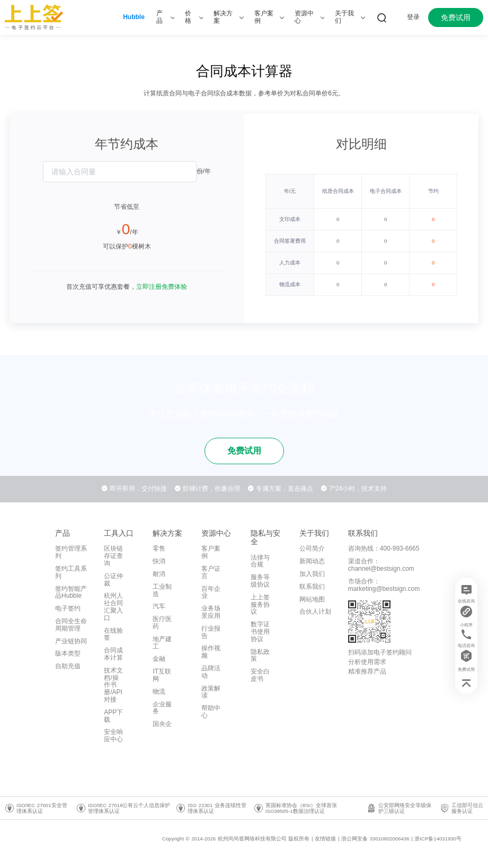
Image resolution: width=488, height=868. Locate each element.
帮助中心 (211, 712)
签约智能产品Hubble (71, 592)
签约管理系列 (71, 552)
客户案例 (211, 552)
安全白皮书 (260, 675)
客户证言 (211, 572)
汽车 (159, 606)
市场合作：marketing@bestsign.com (384, 585)
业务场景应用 (211, 612)
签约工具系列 (71, 572)
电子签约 (68, 608)
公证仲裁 (113, 580)
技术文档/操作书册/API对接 (113, 685)
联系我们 (312, 587)
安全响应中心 (113, 736)
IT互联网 (162, 675)
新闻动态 (312, 561)
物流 (159, 692)
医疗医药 (162, 623)
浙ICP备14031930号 (438, 839)
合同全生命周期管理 (71, 625)
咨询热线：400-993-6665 (384, 548)
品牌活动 (211, 672)
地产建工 (162, 643)
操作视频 (211, 652)
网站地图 (312, 599)
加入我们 (312, 574)
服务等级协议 (260, 581)
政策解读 (211, 692)
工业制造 (162, 590)
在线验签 (113, 634)
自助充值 (68, 666)
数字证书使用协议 (260, 632)
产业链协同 (71, 641)
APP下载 (113, 716)
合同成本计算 (113, 654)
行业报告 (211, 632)
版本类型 (68, 653)
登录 (413, 17)
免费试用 (456, 17)
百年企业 (211, 592)
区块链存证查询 (113, 556)
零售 (159, 548)
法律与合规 (260, 561)
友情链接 (325, 839)
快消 (159, 561)
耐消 (159, 574)
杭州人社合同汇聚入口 (113, 606)
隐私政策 (260, 656)
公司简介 (312, 548)
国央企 (162, 724)
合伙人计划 (315, 612)
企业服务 (162, 708)
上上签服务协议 (260, 605)
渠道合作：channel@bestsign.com (381, 565)
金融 (159, 659)
